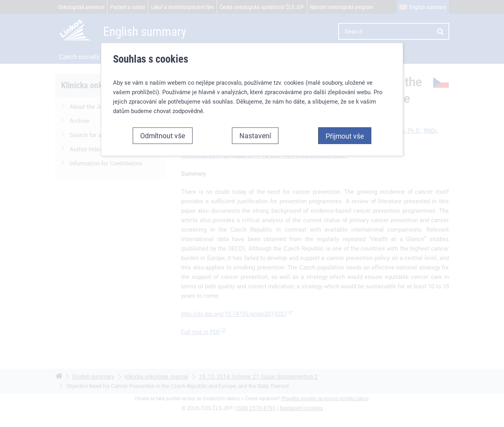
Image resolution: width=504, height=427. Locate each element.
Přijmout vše (345, 136)
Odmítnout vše (163, 136)
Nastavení (255, 136)
